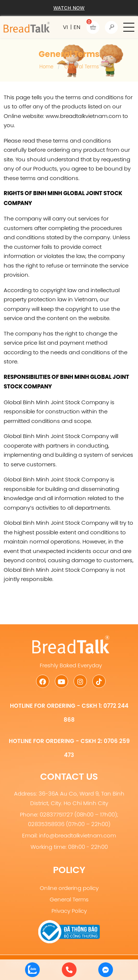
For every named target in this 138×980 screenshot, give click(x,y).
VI (65, 27)
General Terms (69, 899)
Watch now (69, 8)
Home (46, 67)
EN (77, 27)
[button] (129, 27)
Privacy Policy (69, 911)
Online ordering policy (69, 888)
